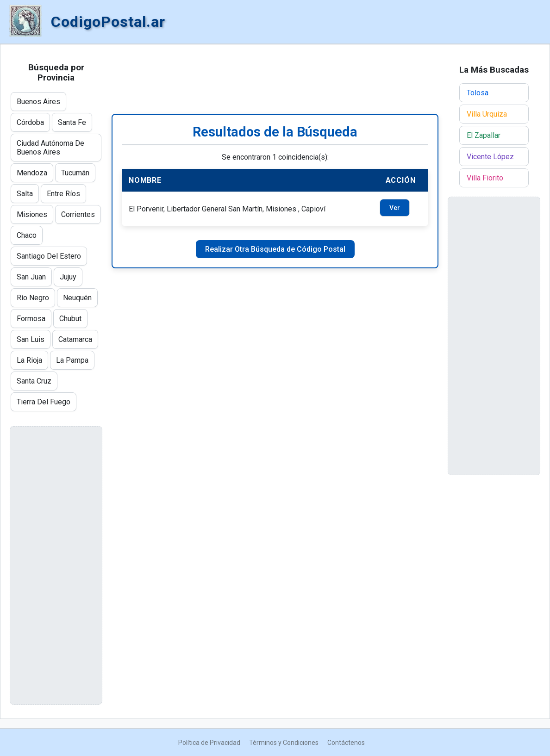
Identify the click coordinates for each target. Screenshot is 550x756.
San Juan (31, 277)
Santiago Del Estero (49, 256)
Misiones (32, 214)
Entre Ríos (63, 194)
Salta (25, 194)
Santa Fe (72, 122)
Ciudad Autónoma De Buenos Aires (50, 148)
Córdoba (30, 122)
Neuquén (77, 298)
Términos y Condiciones (284, 743)
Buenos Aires (38, 102)
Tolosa (478, 93)
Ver (395, 208)
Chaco (27, 235)
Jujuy (68, 277)
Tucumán (75, 173)
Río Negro (33, 298)
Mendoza (32, 173)
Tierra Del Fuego (44, 402)
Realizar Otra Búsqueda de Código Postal (275, 249)
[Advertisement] (275, 79)
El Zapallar (484, 135)
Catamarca (75, 339)
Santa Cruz (34, 381)
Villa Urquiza (487, 114)
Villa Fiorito (485, 178)
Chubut (70, 319)
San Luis (31, 339)
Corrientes (78, 214)
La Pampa (72, 360)
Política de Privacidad (209, 743)
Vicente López (490, 157)
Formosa (31, 319)
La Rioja (29, 360)
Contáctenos (346, 743)
